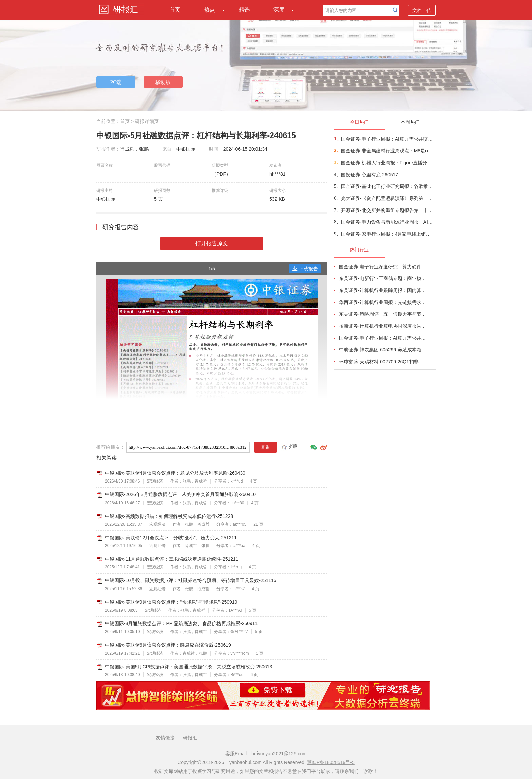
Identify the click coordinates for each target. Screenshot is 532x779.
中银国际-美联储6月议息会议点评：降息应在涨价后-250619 (168, 645)
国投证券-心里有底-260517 (369, 175)
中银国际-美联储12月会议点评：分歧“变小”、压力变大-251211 (171, 538)
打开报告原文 (212, 243)
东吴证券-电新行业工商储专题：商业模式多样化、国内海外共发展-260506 (383, 278)
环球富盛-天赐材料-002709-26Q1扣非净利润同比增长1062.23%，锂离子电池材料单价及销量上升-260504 (383, 362)
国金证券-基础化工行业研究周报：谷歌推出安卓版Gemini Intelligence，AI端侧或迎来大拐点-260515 (388, 186)
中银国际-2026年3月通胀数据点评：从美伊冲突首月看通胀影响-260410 (180, 494)
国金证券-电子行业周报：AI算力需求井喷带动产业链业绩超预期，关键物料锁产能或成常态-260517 (388, 139)
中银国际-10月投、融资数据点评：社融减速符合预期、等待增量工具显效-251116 (191, 580)
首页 (175, 10)
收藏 (289, 446)
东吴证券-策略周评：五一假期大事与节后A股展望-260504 (383, 314)
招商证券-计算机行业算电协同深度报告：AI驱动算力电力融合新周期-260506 (383, 326)
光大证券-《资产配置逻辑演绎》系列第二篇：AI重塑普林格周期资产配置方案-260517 (388, 198)
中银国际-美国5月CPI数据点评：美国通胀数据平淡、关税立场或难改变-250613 (188, 667)
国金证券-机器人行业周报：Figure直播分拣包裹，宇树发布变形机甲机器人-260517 (388, 163)
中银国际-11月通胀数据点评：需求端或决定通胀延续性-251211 (172, 559)
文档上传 (422, 10)
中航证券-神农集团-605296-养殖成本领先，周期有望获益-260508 (383, 350)
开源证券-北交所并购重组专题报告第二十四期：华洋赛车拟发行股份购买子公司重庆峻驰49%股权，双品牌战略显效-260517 (388, 210)
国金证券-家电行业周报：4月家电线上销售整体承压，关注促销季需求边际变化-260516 (388, 234)
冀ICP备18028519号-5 (331, 762)
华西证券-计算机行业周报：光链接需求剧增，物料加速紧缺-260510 (383, 302)
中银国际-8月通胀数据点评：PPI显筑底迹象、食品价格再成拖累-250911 (181, 623)
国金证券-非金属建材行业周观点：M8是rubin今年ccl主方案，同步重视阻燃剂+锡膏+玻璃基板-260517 (388, 151)
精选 (244, 10)
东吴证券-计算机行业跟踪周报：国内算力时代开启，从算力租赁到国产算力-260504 (383, 290)
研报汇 (190, 738)
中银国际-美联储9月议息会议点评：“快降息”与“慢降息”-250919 (171, 602)
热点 (210, 10)
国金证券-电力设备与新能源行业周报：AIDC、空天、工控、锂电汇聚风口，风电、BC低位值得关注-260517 (388, 222)
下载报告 (305, 269)
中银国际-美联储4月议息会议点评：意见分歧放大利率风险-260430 (175, 473)
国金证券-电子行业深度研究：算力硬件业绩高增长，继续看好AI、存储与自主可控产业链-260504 (383, 267)
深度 (279, 10)
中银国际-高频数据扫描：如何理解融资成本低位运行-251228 (169, 516)
